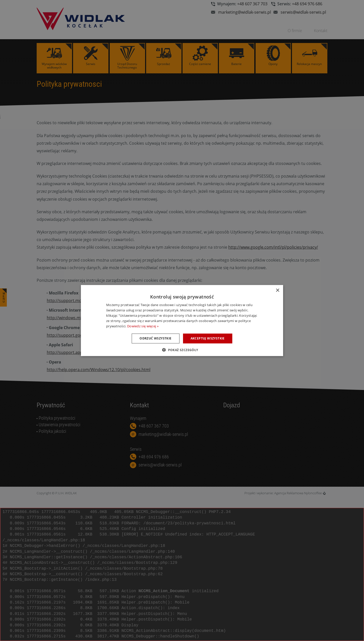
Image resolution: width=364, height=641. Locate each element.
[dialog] (182, 320)
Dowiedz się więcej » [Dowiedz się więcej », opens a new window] (143, 326)
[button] (182, 350)
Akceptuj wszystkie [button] (208, 338)
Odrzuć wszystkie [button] (155, 338)
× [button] (277, 291)
